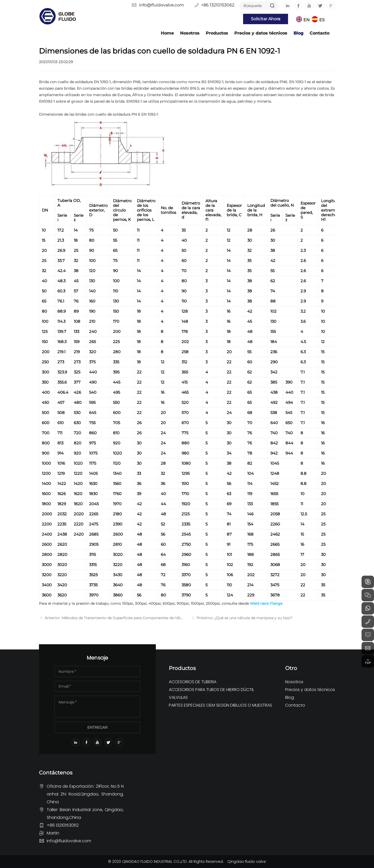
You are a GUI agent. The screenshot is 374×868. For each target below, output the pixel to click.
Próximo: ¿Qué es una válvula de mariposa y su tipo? (244, 621)
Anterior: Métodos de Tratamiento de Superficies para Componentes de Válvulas (113, 621)
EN (306, 20)
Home (167, 33)
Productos (217, 33)
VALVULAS (178, 697)
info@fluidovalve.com (161, 5)
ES (322, 20)
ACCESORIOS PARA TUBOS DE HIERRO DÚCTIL (211, 690)
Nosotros (190, 33)
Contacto (319, 33)
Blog (298, 33)
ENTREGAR (97, 727)
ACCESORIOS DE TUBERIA (193, 682)
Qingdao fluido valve (247, 862)
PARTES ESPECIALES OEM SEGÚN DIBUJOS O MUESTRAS (221, 705)
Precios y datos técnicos (261, 33)
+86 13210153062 (218, 5)
